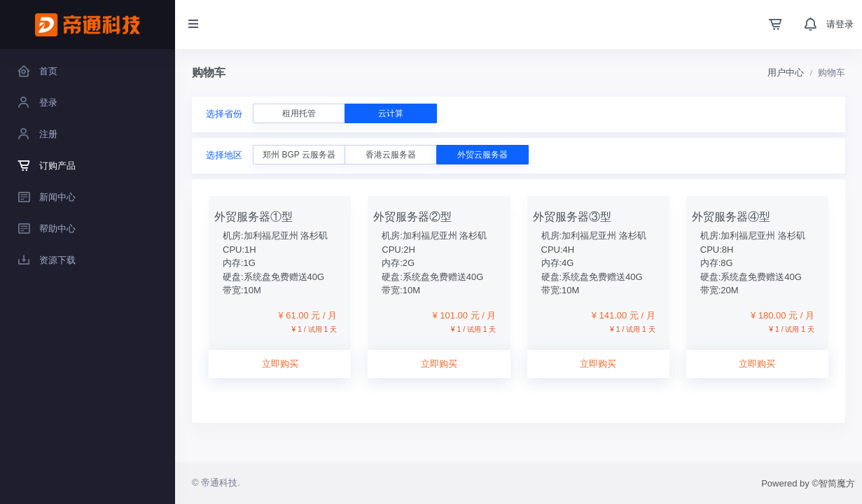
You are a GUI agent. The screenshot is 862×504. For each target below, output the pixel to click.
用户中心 (786, 72)
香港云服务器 (391, 155)
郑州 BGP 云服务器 (299, 155)
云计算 (391, 113)
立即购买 (280, 364)
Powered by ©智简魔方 (808, 483)
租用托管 (299, 113)
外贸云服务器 (482, 155)
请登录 (840, 24)
